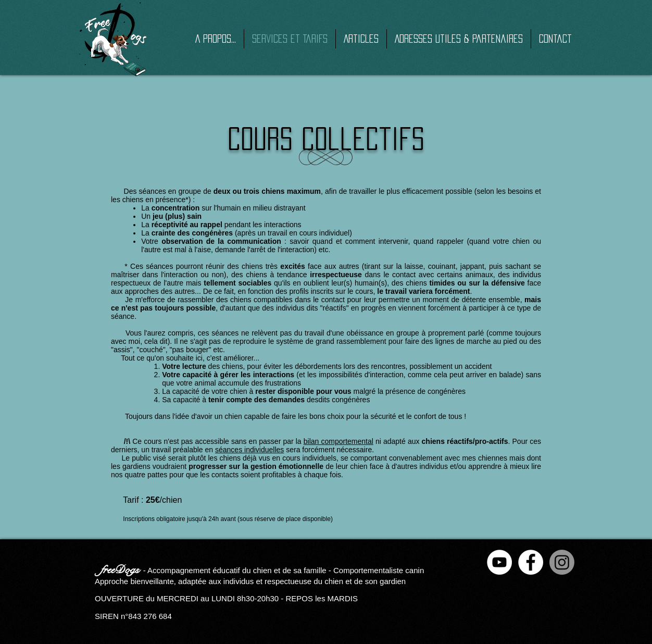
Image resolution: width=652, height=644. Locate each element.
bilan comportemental (338, 441)
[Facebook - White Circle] (531, 562)
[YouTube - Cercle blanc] (499, 562)
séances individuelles (249, 450)
